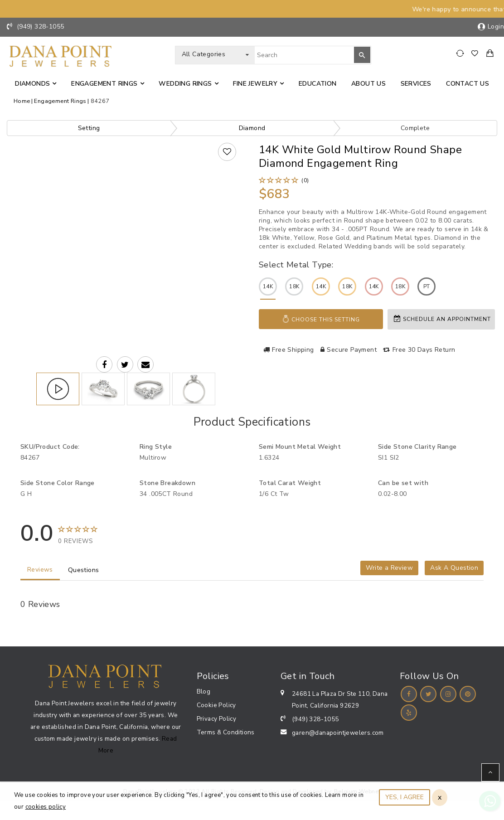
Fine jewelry (255, 84)
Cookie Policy (216, 705)
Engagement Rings (104, 84)
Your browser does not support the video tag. (125, 212)
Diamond (252, 128)
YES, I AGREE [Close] (405, 797)
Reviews (40, 570)
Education (318, 84)
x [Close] (440, 797)
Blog (204, 691)
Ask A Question (454, 568)
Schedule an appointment (442, 319)
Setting (89, 128)
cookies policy (46, 807)
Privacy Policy (217, 719)
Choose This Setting (321, 319)
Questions (84, 570)
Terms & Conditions (226, 732)
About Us (368, 84)
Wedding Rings (185, 84)
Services (416, 84)
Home (22, 101)
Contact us (468, 84)
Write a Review (389, 568)
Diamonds (32, 84)
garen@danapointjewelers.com (338, 733)
